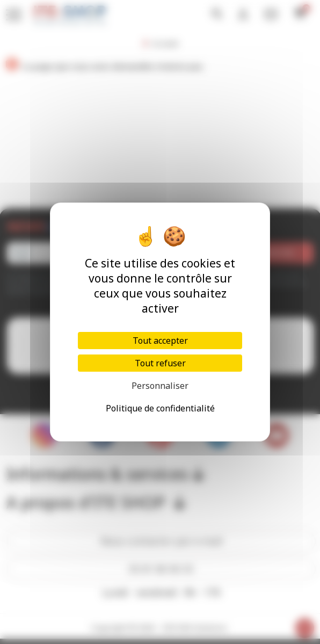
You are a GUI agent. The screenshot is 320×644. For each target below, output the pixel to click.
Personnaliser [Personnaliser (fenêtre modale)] (160, 386)
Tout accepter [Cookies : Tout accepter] (160, 341)
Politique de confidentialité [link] (160, 408)
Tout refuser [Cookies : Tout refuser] (160, 363)
